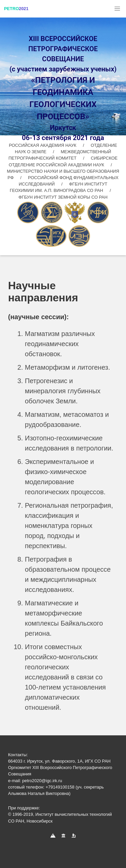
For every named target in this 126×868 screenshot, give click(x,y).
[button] (117, 9)
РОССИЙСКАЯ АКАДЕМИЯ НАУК (43, 145)
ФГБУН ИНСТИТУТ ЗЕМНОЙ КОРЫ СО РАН (63, 197)
